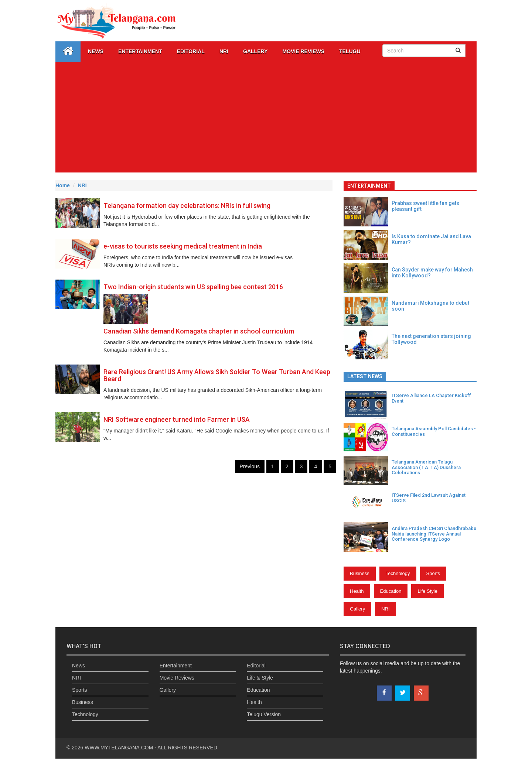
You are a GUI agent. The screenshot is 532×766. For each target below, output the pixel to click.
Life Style (427, 591)
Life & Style (260, 678)
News (96, 51)
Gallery (357, 609)
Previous (250, 466)
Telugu (350, 51)
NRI (224, 51)
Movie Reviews (303, 51)
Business (360, 573)
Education (391, 591)
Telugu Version (264, 714)
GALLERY (255, 51)
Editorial (191, 51)
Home (63, 185)
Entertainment (140, 51)
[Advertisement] (266, 117)
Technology (398, 573)
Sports (433, 573)
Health (357, 591)
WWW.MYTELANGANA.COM (120, 748)
